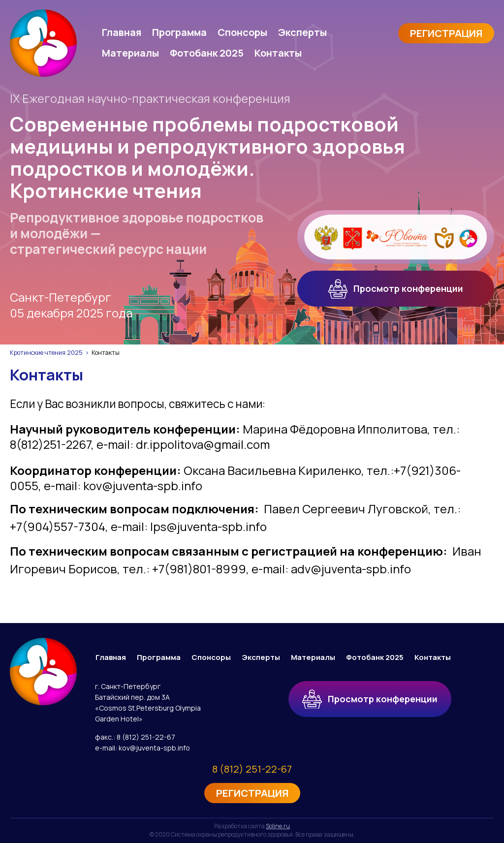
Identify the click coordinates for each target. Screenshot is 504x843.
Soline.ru (278, 826)
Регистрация (446, 33)
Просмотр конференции (396, 289)
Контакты (278, 53)
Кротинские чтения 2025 (46, 353)
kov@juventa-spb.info (154, 748)
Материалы (130, 53)
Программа (179, 32)
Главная (122, 32)
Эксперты (302, 32)
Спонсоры (242, 32)
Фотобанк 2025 (207, 53)
